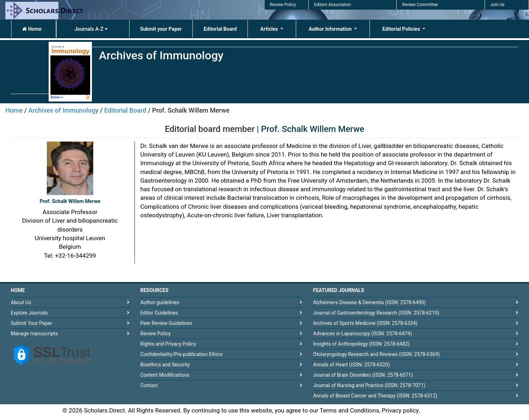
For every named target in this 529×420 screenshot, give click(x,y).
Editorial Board (220, 29)
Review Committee (420, 5)
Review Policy (283, 5)
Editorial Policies (402, 29)
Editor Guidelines (159, 313)
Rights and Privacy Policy (168, 344)
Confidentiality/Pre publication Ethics (181, 354)
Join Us (498, 5)
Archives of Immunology (63, 110)
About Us (21, 302)
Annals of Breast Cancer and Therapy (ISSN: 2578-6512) (375, 396)
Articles (270, 29)
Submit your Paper (161, 29)
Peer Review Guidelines (166, 323)
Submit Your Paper (31, 323)
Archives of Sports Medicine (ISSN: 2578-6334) (365, 323)
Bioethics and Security (165, 365)
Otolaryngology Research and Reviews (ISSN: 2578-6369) (376, 354)
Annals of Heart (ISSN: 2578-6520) (351, 365)
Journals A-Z (91, 29)
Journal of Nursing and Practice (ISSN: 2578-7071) (369, 385)
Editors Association (332, 5)
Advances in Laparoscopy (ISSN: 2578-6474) (363, 333)
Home (32, 29)
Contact (149, 385)
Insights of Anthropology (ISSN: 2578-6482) (361, 344)
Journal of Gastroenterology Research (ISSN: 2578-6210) (376, 313)
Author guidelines (160, 302)
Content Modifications (165, 375)
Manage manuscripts (34, 333)
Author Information (331, 29)
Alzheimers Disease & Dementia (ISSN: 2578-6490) (369, 302)
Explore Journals (29, 313)
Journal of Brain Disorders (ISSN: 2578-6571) (363, 375)
